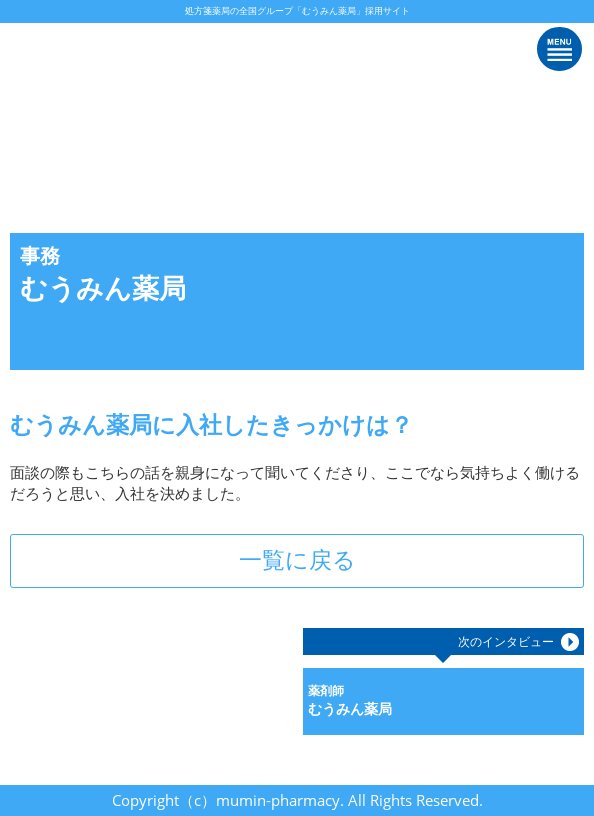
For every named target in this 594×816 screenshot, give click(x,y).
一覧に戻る (297, 560)
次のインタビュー (506, 641)
